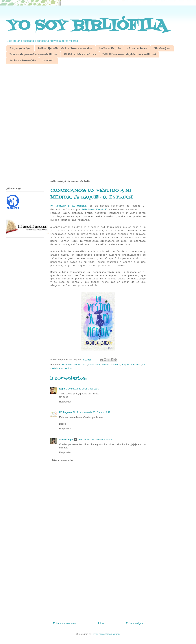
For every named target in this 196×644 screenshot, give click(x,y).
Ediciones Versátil (95, 210)
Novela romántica (111, 364)
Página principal (20, 48)
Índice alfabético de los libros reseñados (65, 48)
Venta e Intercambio (23, 61)
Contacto (49, 61)
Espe (62, 389)
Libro (84, 364)
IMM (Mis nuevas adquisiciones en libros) (129, 54)
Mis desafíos (162, 48)
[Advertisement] (98, 95)
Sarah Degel (66, 440)
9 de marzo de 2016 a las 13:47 (94, 412)
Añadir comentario (62, 460)
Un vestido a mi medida (68, 206)
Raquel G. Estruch (131, 364)
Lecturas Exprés (110, 48)
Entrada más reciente (64, 623)
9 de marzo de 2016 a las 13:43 (83, 389)
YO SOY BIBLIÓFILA (87, 26)
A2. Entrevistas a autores (80, 54)
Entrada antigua (134, 623)
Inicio (101, 623)
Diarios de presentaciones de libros (33, 54)
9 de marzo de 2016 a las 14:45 (95, 440)
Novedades (94, 364)
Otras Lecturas (137, 48)
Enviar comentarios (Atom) (106, 634)
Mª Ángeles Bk (67, 412)
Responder (65, 402)
